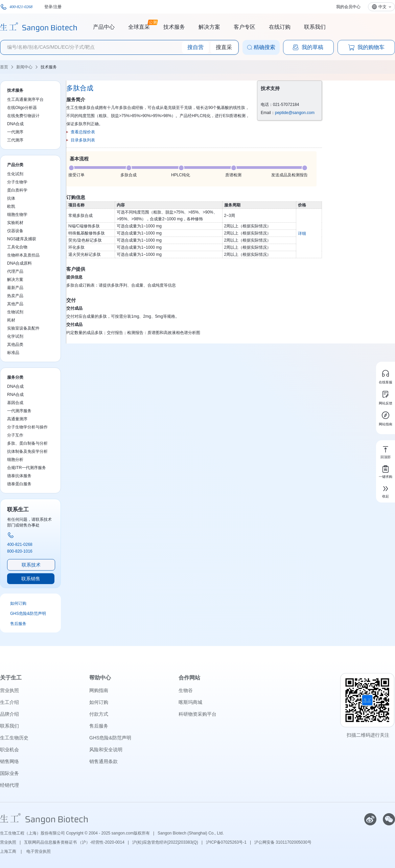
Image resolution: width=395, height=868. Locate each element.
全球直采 (139, 26)
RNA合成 (15, 395)
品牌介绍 (9, 714)
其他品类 (15, 344)
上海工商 (9, 851)
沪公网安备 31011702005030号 (283, 842)
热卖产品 (15, 296)
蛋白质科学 (17, 190)
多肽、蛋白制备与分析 (27, 443)
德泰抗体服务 (19, 476)
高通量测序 (17, 419)
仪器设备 (15, 231)
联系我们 (315, 27)
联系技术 (31, 565)
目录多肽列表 (83, 140)
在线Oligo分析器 (22, 108)
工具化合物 (17, 247)
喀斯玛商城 (190, 702)
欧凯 (11, 206)
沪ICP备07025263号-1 (226, 842)
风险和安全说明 (106, 750)
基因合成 (15, 403)
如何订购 (18, 603)
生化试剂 (15, 174)
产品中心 (104, 27)
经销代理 (9, 785)
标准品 (13, 353)
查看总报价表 (83, 132)
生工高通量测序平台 (25, 99)
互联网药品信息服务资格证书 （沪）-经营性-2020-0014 (74, 842)
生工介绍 (9, 702)
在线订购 (280, 27)
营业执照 (9, 690)
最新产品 (15, 288)
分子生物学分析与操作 (27, 427)
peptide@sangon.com (295, 113)
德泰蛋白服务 (19, 484)
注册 (57, 7)
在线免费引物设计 (23, 116)
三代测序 (15, 140)
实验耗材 (15, 223)
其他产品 (15, 304)
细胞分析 (15, 460)
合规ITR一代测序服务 (27, 468)
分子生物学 (17, 182)
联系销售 (31, 579)
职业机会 (9, 750)
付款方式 (99, 714)
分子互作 (15, 435)
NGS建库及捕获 (22, 239)
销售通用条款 (103, 761)
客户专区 (245, 27)
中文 (382, 7)
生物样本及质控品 (23, 255)
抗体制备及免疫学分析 (27, 451)
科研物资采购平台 (197, 714)
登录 (48, 7)
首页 (4, 67)
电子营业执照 (39, 851)
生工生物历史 (14, 738)
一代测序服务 (19, 411)
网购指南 (99, 690)
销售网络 (9, 761)
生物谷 (186, 690)
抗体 (11, 198)
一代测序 (15, 132)
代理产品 (15, 271)
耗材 (11, 320)
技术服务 (174, 27)
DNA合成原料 (19, 263)
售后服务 (18, 624)
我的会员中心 (348, 7)
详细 (302, 233)
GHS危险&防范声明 (28, 614)
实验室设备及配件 (23, 328)
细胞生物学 (17, 215)
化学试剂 (15, 336)
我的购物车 (366, 47)
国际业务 (9, 773)
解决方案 (209, 27)
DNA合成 (15, 124)
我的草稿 (308, 47)
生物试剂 (15, 312)
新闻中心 (24, 67)
